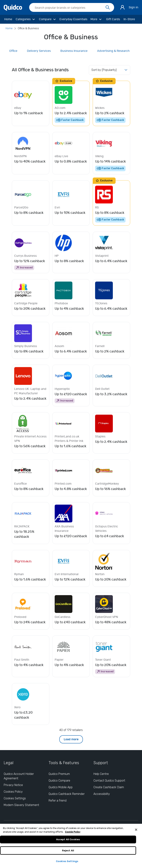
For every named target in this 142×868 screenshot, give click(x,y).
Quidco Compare (59, 781)
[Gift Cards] (113, 19)
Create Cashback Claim (109, 787)
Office (13, 51)
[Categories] (26, 19)
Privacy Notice (13, 785)
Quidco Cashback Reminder (67, 794)
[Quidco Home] (13, 7)
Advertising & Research (113, 51)
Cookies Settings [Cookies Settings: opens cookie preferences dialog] (15, 798)
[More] (96, 19)
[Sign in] (122, 7)
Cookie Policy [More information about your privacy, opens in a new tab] (73, 834)
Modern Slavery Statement (21, 805)
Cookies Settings (67, 863)
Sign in (134, 7)
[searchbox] (72, 7)
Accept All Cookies (68, 841)
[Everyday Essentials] (74, 19)
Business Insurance (74, 51)
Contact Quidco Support (109, 781)
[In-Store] (129, 19)
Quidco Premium (59, 774)
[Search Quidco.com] (69, 8)
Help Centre (101, 774)
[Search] (108, 8)
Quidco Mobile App (61, 787)
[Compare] (48, 19)
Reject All (68, 852)
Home (9, 28)
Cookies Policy (13, 792)
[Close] (136, 832)
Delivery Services (39, 51)
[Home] (8, 19)
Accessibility (102, 794)
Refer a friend (58, 801)
